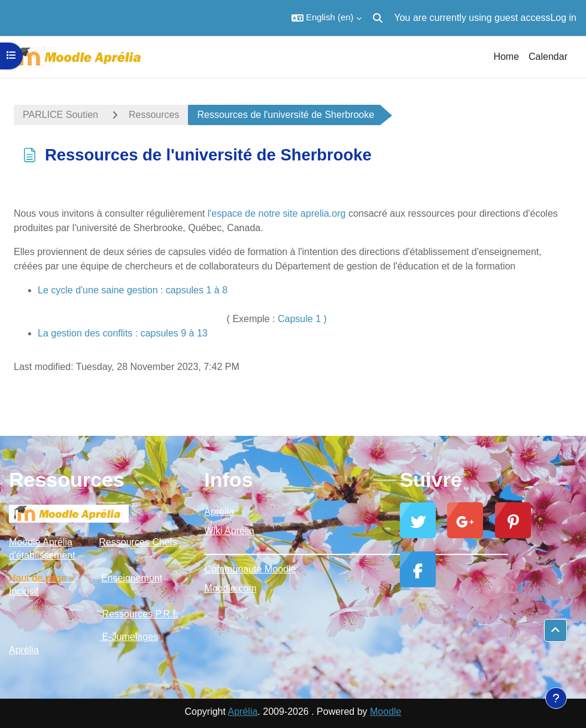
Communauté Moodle (250, 569)
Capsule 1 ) (302, 319)
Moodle (385, 712)
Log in (563, 18)
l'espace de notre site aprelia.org (277, 213)
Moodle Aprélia (41, 542)
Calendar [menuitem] (548, 57)
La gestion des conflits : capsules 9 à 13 (123, 333)
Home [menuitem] (506, 57)
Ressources (154, 115)
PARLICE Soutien (60, 115)
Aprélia (219, 512)
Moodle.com (230, 588)
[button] (326, 18)
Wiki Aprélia (229, 531)
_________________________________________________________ (293, 550)
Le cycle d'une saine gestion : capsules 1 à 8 (133, 290)
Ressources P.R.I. (140, 614)
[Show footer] (556, 698)
